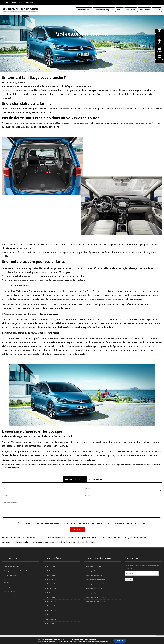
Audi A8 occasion (51, 593)
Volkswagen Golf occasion (95, 575)
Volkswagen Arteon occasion (95, 602)
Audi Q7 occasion (51, 610)
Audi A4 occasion (51, 575)
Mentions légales (10, 591)
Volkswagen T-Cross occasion (96, 584)
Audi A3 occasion (51, 571)
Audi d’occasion (50, 624)
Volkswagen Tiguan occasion (95, 593)
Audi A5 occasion (51, 580)
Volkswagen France (10, 587)
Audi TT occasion (51, 619)
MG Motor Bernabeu (11, 575)
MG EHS (7, 583)
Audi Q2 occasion (51, 597)
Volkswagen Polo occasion (95, 571)
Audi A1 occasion (51, 566)
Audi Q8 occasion (51, 615)
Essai (159, 42)
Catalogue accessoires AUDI (13, 566)
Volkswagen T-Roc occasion (95, 588)
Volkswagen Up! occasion (94, 566)
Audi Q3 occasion (51, 602)
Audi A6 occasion (51, 584)
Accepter (120, 640)
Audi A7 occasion (51, 588)
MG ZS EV (7, 579)
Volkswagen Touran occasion (96, 580)
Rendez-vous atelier (159, 33)
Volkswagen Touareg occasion (96, 597)
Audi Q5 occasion (51, 606)
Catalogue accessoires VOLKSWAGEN (16, 571)
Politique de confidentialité (13, 596)
